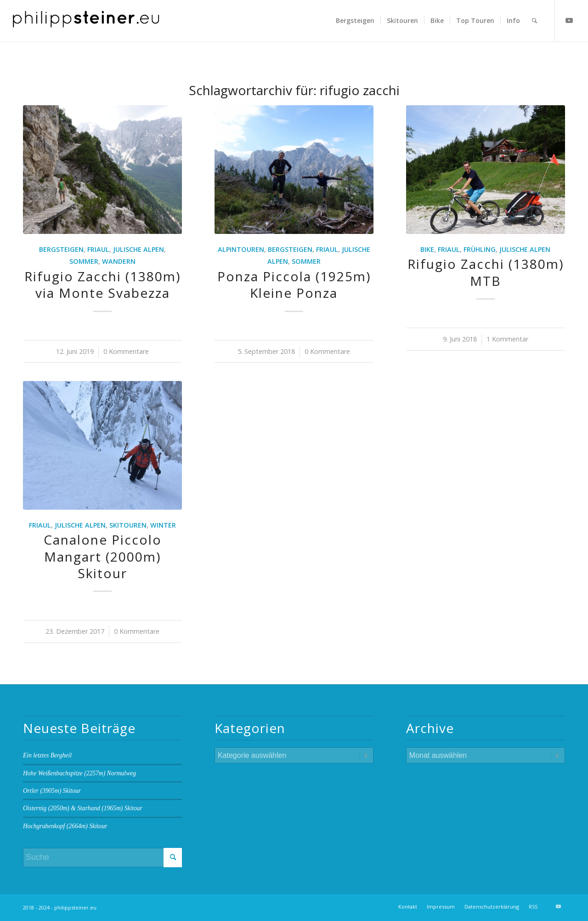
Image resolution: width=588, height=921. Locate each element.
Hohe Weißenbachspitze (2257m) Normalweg (79, 773)
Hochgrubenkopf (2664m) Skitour (65, 826)
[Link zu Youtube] (569, 20)
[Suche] (534, 21)
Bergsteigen (61, 249)
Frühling (480, 249)
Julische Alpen (139, 249)
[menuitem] (355, 21)
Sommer (84, 261)
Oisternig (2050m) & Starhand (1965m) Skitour (83, 808)
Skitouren (128, 525)
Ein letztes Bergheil (47, 755)
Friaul (98, 249)
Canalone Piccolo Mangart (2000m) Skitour (103, 556)
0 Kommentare (126, 351)
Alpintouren (241, 249)
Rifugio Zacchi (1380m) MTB (486, 272)
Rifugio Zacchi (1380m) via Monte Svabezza (102, 284)
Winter (163, 525)
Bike (427, 249)
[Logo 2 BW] (86, 21)
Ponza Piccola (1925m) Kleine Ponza (294, 284)
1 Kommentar (507, 339)
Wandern (119, 261)
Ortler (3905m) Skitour (52, 791)
